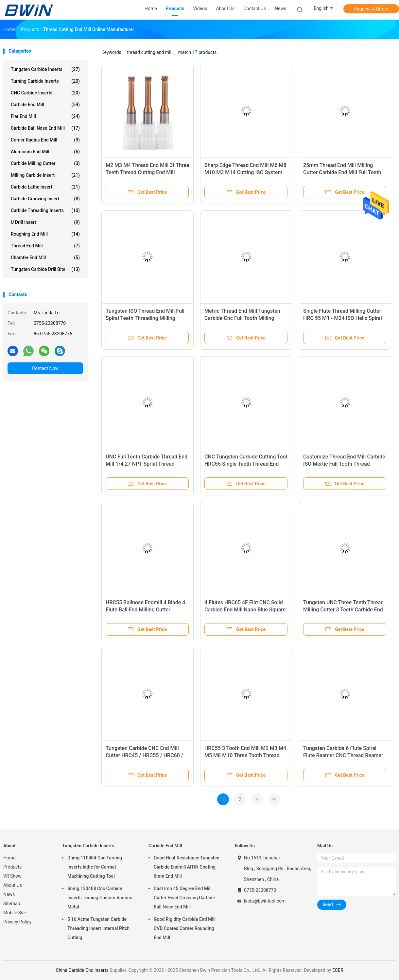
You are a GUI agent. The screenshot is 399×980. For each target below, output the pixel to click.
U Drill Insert (45, 222)
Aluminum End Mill (45, 152)
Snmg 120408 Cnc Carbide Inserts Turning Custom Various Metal (100, 898)
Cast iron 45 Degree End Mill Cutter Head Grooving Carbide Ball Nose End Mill (184, 898)
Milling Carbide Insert (45, 175)
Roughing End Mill (45, 234)
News (9, 894)
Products (12, 867)
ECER (338, 970)
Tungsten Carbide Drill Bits (45, 269)
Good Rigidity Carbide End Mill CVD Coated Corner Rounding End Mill (185, 928)
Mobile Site (15, 913)
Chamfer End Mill (45, 257)
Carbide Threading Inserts (45, 210)
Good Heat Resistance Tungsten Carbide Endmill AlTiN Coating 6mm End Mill (187, 867)
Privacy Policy (17, 922)
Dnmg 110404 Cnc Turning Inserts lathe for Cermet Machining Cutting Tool (95, 867)
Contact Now (45, 368)
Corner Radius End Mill (45, 140)
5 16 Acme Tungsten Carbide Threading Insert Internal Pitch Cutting (98, 928)
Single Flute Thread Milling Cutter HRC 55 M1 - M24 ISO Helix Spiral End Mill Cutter (343, 318)
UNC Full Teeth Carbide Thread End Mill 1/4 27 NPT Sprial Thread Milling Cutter (147, 464)
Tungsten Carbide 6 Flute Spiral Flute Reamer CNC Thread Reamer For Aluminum (343, 755)
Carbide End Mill (45, 105)
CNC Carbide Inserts (45, 93)
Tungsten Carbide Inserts (45, 69)
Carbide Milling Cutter (45, 163)
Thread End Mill (45, 246)
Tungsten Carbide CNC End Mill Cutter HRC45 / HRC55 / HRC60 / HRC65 (144, 755)
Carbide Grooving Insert (45, 199)
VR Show (12, 876)
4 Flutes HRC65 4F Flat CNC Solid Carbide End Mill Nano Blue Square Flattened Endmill (245, 610)
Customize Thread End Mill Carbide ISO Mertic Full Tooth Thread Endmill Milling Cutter (344, 464)
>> (274, 799)
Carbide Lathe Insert (45, 187)
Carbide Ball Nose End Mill (45, 128)
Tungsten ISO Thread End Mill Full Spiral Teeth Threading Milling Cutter (145, 318)
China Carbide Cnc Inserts (82, 970)
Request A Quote (371, 9)
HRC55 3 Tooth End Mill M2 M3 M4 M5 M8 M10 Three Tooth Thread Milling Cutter (245, 755)
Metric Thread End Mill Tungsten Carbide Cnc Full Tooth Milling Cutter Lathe (242, 318)
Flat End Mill (45, 116)
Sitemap (12, 904)
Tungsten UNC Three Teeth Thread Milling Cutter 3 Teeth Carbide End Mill (343, 610)
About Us (13, 885)
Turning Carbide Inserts (45, 81)
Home (9, 858)
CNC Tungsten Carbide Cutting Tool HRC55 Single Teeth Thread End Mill (246, 464)
